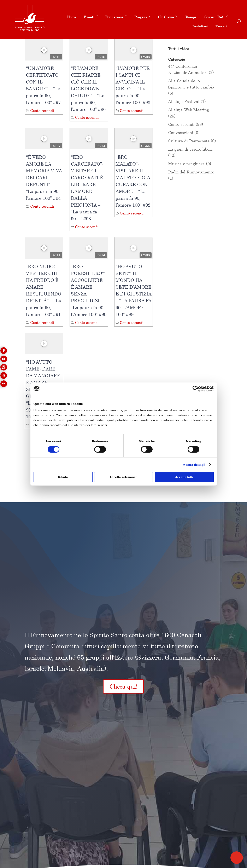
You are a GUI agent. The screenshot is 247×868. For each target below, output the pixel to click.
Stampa (191, 17)
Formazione (114, 17)
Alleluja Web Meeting (189, 110)
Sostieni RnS (214, 17)
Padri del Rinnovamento (191, 172)
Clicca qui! (123, 686)
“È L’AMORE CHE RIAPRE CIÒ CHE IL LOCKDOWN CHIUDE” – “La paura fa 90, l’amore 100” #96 (88, 89)
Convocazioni (181, 133)
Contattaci (200, 26)
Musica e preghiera (186, 164)
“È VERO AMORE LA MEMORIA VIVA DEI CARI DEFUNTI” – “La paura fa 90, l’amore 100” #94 (44, 177)
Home (72, 17)
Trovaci (221, 26)
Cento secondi (42, 110)
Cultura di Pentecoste (189, 141)
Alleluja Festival (184, 101)
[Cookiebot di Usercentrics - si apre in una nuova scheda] (196, 389)
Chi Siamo (166, 17)
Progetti (141, 17)
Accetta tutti (184, 477)
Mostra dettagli (194, 464)
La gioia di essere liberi (190, 149)
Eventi (89, 17)
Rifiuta (63, 477)
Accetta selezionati (123, 477)
